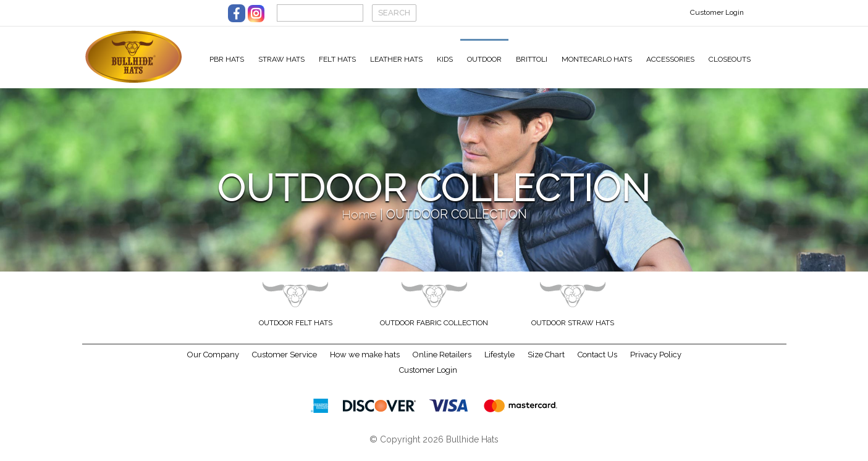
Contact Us (597, 363)
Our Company (213, 363)
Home (359, 222)
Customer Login (717, 12)
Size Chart (546, 363)
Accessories (670, 59)
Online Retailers (442, 363)
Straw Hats (281, 59)
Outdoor (484, 59)
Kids (445, 59)
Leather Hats (396, 59)
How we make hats (365, 363)
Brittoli (532, 59)
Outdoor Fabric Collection (434, 331)
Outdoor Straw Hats (573, 331)
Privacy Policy (656, 363)
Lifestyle (499, 363)
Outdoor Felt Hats (296, 331)
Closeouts (730, 59)
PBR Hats (227, 59)
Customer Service (284, 363)
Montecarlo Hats (597, 59)
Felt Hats (337, 59)
